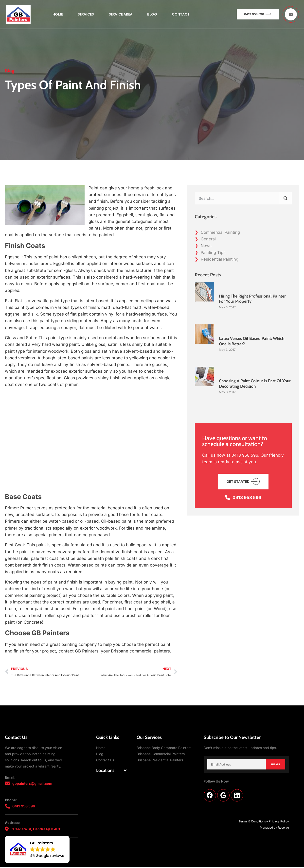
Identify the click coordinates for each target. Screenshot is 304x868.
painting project (104, 208)
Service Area (121, 14)
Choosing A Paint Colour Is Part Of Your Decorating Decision (251, 384)
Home (58, 14)
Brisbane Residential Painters (160, 760)
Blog (152, 14)
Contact (181, 14)
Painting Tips (214, 252)
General (208, 239)
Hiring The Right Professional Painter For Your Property (254, 299)
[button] (111, 771)
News (206, 246)
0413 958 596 (245, 455)
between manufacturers (29, 264)
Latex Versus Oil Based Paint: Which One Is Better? (253, 341)
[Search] (286, 198)
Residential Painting (220, 259)
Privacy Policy (279, 822)
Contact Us (105, 760)
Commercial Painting (221, 232)
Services (86, 14)
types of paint (44, 582)
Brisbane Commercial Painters (161, 754)
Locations (106, 771)
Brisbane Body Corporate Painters (164, 748)
